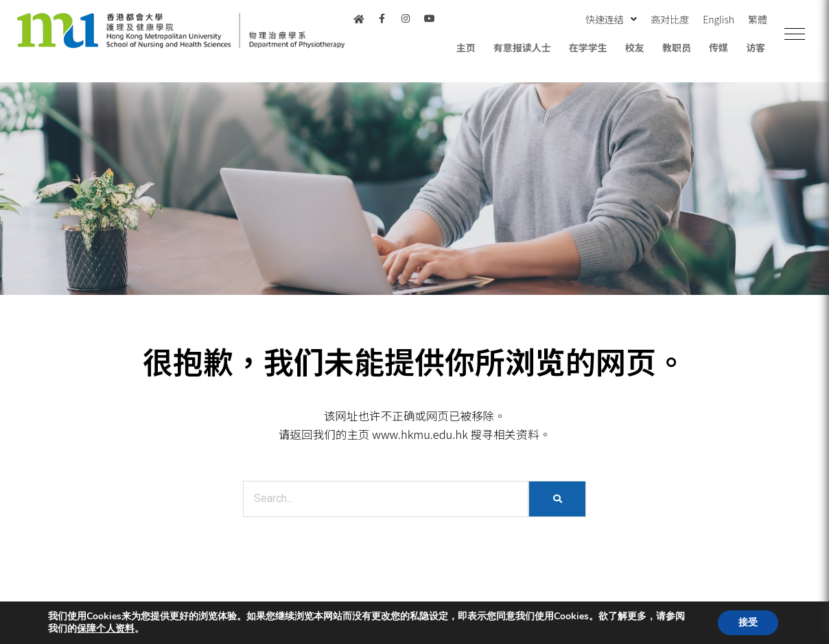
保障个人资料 (106, 629)
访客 (756, 47)
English (719, 19)
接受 (748, 622)
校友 (635, 47)
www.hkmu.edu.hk (420, 434)
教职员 (677, 47)
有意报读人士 (522, 47)
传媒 (719, 47)
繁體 (758, 19)
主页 (466, 47)
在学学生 (588, 47)
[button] (795, 34)
